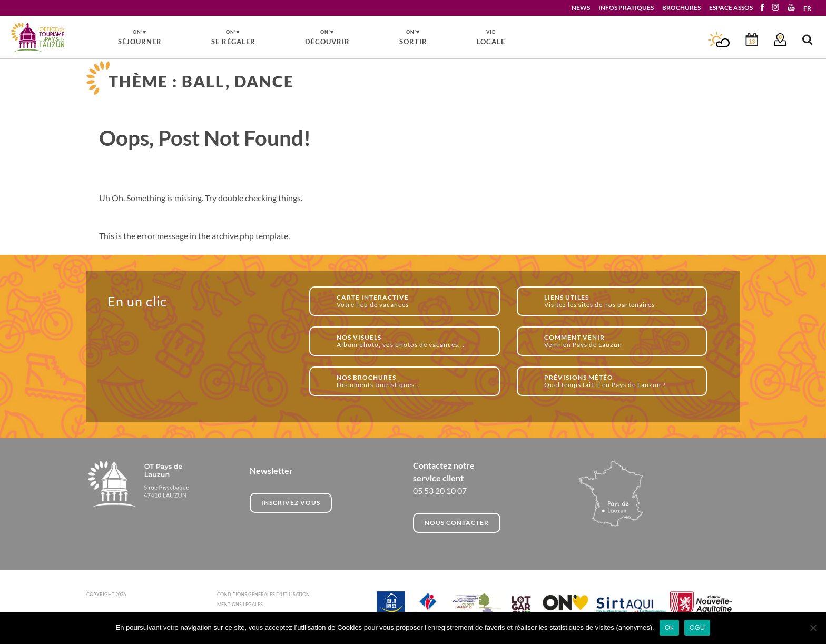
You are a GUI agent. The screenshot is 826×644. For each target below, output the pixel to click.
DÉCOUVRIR (327, 37)
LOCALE (491, 37)
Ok (669, 627)
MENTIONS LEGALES (240, 604)
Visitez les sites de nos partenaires (620, 301)
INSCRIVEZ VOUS (291, 503)
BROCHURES (681, 8)
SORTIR (413, 37)
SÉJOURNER (140, 37)
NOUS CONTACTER (457, 523)
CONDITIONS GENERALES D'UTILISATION (263, 594)
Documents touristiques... (412, 381)
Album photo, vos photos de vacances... (412, 341)
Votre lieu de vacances (412, 301)
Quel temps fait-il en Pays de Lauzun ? (620, 381)
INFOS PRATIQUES (626, 8)
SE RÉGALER (233, 37)
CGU (697, 627)
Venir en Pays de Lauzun (620, 341)
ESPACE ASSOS (731, 8)
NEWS (581, 8)
